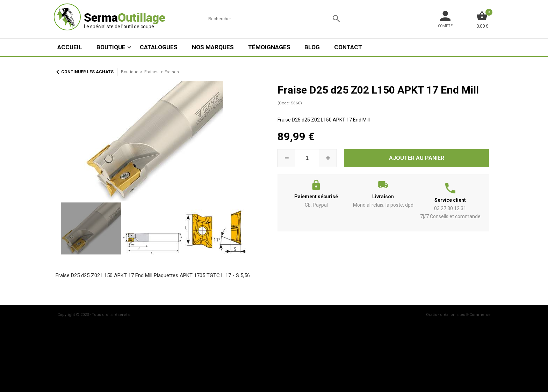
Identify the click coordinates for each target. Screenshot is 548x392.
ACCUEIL (70, 47)
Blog (312, 47)
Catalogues (159, 47)
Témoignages (269, 47)
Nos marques (213, 47)
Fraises (152, 72)
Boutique (111, 47)
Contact (348, 47)
